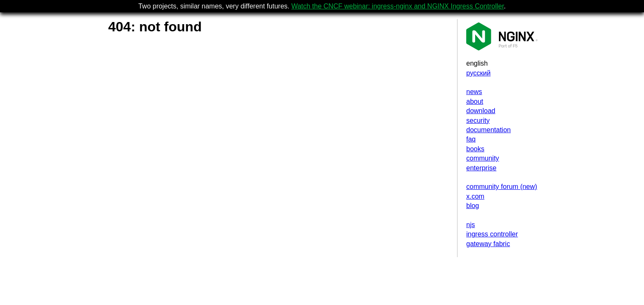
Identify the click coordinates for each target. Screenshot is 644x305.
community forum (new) (502, 187)
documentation (489, 130)
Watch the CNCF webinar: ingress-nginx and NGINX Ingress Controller (398, 6)
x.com (475, 196)
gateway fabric (488, 244)
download (481, 111)
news (474, 92)
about (475, 101)
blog (473, 206)
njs (470, 225)
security (478, 121)
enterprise (481, 168)
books (475, 149)
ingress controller (492, 234)
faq (471, 139)
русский (478, 73)
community (483, 158)
